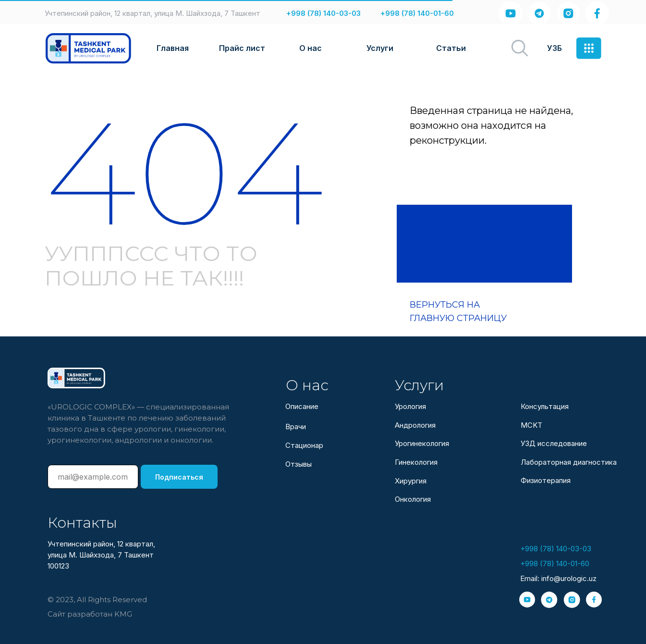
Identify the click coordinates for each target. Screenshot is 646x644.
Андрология (415, 425)
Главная (173, 48)
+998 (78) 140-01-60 (417, 13)
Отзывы (299, 464)
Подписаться (179, 477)
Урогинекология (422, 443)
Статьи (451, 48)
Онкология (413, 499)
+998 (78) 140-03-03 (323, 13)
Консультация (545, 406)
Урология (410, 406)
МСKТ (531, 425)
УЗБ (555, 48)
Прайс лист (242, 48)
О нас (311, 48)
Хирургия (411, 481)
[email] (93, 477)
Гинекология (416, 462)
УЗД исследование (554, 443)
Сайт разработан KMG (90, 614)
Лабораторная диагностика (569, 462)
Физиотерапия (546, 480)
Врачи (296, 427)
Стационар (304, 445)
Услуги (380, 48)
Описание (302, 406)
